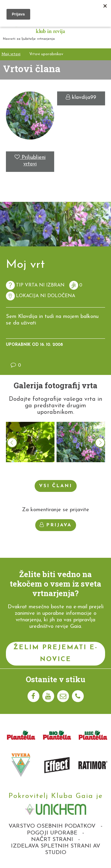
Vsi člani (56, 486)
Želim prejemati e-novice (55, 654)
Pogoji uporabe (52, 833)
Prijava (56, 525)
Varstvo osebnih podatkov (52, 826)
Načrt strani (52, 840)
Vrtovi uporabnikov (46, 54)
